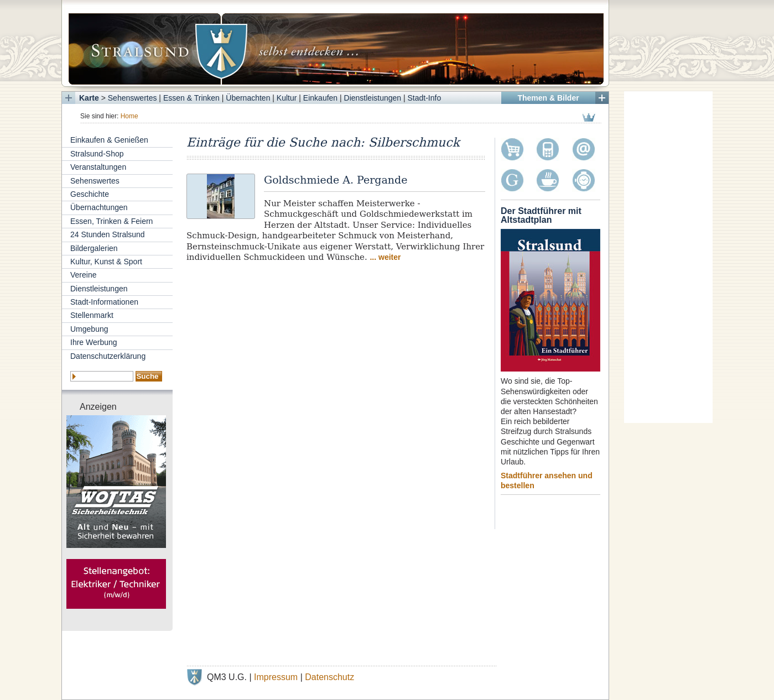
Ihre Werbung (94, 342)
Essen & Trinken (191, 98)
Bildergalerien (94, 248)
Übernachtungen (99, 207)
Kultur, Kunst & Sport (106, 262)
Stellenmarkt (92, 315)
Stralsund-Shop (97, 154)
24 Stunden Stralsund (108, 234)
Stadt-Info (425, 98)
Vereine (83, 275)
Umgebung (89, 329)
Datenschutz (329, 677)
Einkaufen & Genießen (109, 140)
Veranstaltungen (98, 167)
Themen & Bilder (548, 98)
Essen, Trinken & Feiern (111, 221)
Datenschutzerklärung (108, 356)
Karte (89, 98)
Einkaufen (320, 98)
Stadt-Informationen (104, 302)
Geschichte (90, 194)
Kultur (287, 98)
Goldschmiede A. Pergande (336, 180)
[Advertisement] (668, 257)
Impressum (276, 677)
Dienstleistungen (373, 98)
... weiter (385, 257)
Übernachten (248, 98)
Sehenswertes (133, 98)
